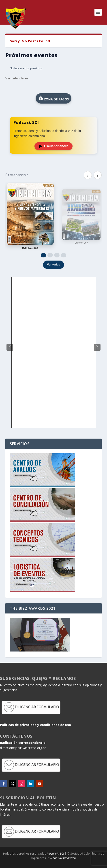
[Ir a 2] (50, 255)
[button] (97, 347)
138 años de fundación (61, 858)
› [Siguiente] (98, 176)
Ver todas (54, 264)
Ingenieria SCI (55, 853)
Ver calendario (17, 78)
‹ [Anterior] (88, 176)
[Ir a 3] (57, 255)
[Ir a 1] (43, 255)
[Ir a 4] (64, 255)
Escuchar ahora (53, 146)
